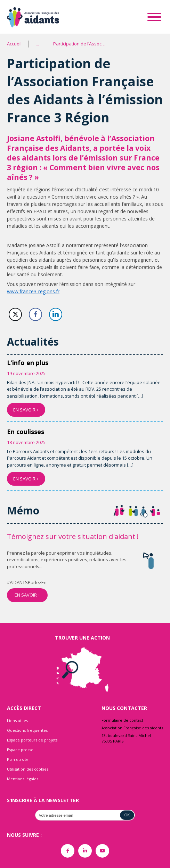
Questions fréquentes (27, 730)
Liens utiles (17, 721)
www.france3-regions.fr (33, 291)
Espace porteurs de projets (32, 740)
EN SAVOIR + (26, 410)
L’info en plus (28, 363)
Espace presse (20, 750)
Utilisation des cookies (28, 769)
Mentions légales (23, 779)
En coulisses (26, 432)
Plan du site (18, 759)
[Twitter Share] (15, 314)
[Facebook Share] (35, 314)
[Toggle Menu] (154, 17)
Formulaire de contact (122, 720)
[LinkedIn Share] (56, 314)
